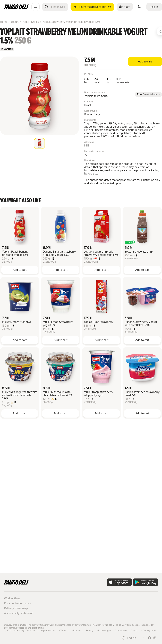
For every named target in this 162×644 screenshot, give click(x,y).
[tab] (39, 143)
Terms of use (67, 630)
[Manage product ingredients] (140, 7)
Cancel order (137, 630)
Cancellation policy (124, 630)
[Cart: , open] (125, 7)
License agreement (108, 630)
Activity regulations (152, 630)
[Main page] (16, 8)
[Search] (58, 7)
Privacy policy (93, 630)
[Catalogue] (36, 7)
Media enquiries (80, 630)
